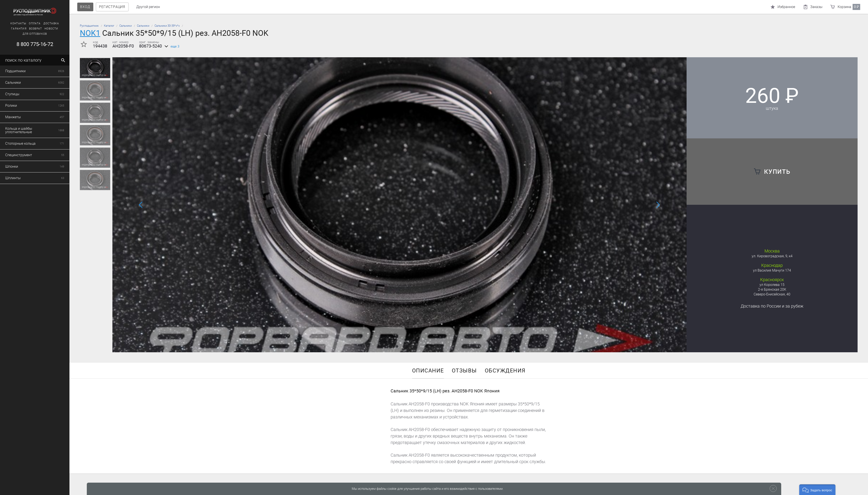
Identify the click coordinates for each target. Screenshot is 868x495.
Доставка (35, 23)
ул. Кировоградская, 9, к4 (772, 256)
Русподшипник (89, 26)
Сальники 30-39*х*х (167, 26)
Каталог (109, 26)
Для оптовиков (19, 34)
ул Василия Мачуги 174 (772, 270)
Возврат (19, 29)
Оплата (19, 23)
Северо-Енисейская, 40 (772, 294)
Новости (35, 29)
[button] (397, 346)
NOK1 (90, 33)
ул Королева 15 (772, 285)
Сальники (126, 26)
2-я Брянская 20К (772, 289)
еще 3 (171, 46)
